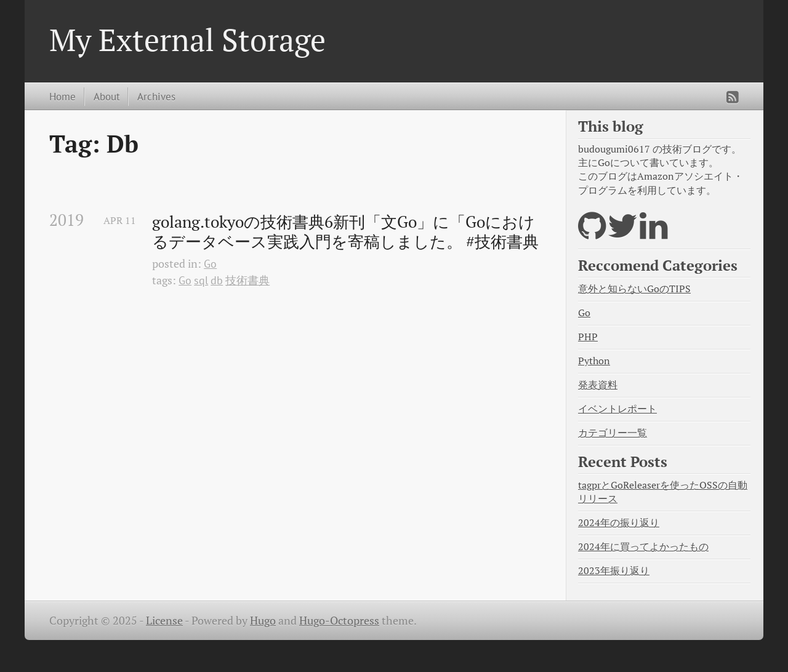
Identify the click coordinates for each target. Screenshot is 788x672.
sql (201, 280)
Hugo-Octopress (339, 621)
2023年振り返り (614, 571)
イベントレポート (617, 409)
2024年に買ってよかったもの (643, 547)
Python (594, 361)
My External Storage (187, 39)
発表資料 (598, 385)
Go (210, 264)
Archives (156, 96)
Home (62, 96)
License (164, 621)
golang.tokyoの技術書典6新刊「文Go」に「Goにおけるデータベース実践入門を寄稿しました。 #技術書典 (345, 232)
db (217, 280)
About (107, 96)
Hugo (263, 621)
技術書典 (247, 280)
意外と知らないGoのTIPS (634, 289)
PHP (588, 337)
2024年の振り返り (619, 523)
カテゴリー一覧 (613, 433)
